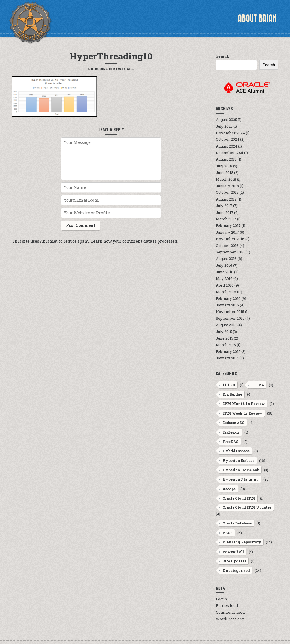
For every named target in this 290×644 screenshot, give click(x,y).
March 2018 (226, 179)
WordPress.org (230, 619)
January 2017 (227, 232)
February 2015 (228, 351)
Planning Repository (242, 542)
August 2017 (226, 199)
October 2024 (228, 139)
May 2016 (224, 278)
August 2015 (226, 325)
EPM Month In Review (244, 404)
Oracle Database (237, 523)
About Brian (257, 18)
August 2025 (226, 120)
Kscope (229, 489)
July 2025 (224, 126)
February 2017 (228, 225)
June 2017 (225, 212)
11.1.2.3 (229, 385)
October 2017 (227, 192)
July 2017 (224, 206)
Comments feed (230, 612)
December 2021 (230, 153)
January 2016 (227, 305)
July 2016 (224, 265)
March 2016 (226, 292)
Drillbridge (232, 394)
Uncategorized (236, 570)
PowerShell (233, 552)
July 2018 (224, 166)
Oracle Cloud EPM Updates (247, 507)
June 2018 (225, 172)
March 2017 (226, 219)
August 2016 (226, 259)
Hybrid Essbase (236, 451)
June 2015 (224, 338)
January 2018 (227, 186)
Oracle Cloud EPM (239, 498)
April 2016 (225, 285)
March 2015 (226, 345)
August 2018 (226, 159)
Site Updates (234, 561)
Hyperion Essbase (238, 460)
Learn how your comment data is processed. (134, 241)
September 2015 (230, 318)
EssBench (231, 432)
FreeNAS (231, 442)
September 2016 (230, 252)
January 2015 (227, 358)
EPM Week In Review (242, 413)
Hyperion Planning (241, 479)
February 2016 (228, 298)
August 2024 (227, 146)
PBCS (228, 533)
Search (223, 56)
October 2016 (227, 246)
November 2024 (230, 133)
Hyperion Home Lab (241, 470)
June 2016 (225, 272)
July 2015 (224, 332)
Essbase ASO (234, 423)
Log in (221, 599)
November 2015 (230, 312)
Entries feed (227, 605)
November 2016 (230, 239)
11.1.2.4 (258, 385)
